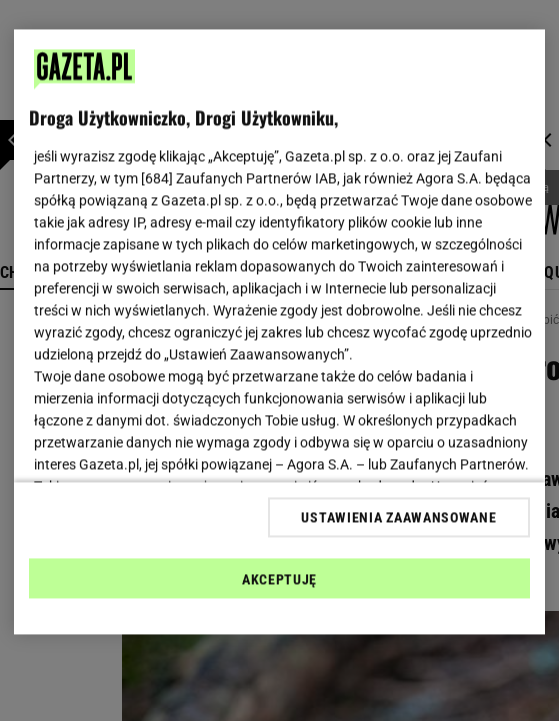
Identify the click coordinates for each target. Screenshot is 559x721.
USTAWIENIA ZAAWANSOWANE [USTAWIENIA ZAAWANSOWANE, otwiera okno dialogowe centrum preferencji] (398, 517)
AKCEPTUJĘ (279, 579)
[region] (279, 332)
